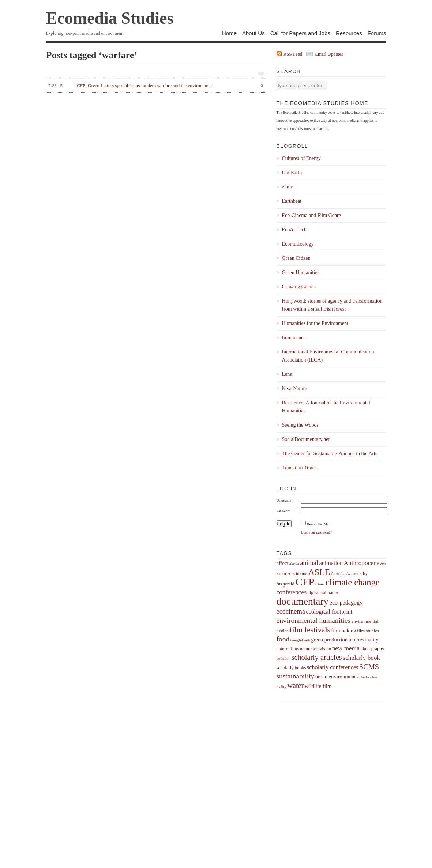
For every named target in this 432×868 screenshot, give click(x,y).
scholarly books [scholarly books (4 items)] (291, 668)
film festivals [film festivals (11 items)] (310, 630)
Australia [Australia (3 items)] (338, 574)
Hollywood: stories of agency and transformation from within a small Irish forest (332, 305)
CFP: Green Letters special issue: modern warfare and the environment (155, 86)
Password (283, 511)
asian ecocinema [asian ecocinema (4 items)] (292, 573)
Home (229, 33)
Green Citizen (296, 258)
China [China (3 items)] (320, 584)
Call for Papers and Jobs (300, 33)
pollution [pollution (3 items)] (283, 659)
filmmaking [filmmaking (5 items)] (343, 631)
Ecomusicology (298, 244)
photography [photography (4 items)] (372, 649)
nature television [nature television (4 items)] (315, 649)
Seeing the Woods (300, 425)
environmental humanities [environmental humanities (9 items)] (313, 620)
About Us (253, 33)
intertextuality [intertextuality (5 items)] (364, 640)
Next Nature (295, 388)
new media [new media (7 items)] (346, 648)
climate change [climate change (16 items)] (353, 582)
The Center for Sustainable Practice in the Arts (330, 454)
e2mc (288, 187)
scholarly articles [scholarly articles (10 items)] (316, 657)
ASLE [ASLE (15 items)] (319, 572)
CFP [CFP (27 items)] (305, 582)
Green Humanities (301, 272)
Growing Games (299, 287)
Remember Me (318, 524)
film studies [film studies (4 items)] (368, 631)
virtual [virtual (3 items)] (362, 677)
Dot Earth (292, 173)
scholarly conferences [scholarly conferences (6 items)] (333, 667)
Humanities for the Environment (315, 323)
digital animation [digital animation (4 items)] (323, 593)
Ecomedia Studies (110, 18)
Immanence (294, 338)
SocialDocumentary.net (306, 439)
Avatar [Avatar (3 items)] (351, 574)
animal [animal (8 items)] (309, 563)
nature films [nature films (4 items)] (288, 649)
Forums (377, 33)
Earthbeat (292, 201)
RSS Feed (293, 54)
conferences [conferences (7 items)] (292, 592)
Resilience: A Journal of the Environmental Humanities (326, 407)
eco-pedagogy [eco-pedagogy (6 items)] (346, 603)
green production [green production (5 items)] (329, 640)
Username (284, 500)
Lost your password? (316, 532)
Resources (349, 33)
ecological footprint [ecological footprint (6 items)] (329, 612)
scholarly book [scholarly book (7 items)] (361, 658)
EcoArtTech (294, 230)
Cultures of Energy (301, 158)
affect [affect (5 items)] (283, 563)
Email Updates (329, 54)
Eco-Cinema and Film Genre (311, 215)
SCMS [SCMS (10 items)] (369, 667)
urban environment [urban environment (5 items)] (336, 677)
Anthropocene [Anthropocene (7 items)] (362, 563)
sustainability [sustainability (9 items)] (296, 676)
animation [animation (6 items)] (331, 563)
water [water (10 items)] (295, 685)
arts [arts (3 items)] (383, 564)
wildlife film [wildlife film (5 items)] (318, 686)
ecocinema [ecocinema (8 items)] (291, 611)
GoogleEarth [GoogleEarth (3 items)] (300, 640)
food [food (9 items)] (283, 639)
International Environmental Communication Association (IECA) (328, 356)
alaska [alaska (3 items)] (294, 564)
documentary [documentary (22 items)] (303, 601)
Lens (287, 374)
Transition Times (299, 468)
